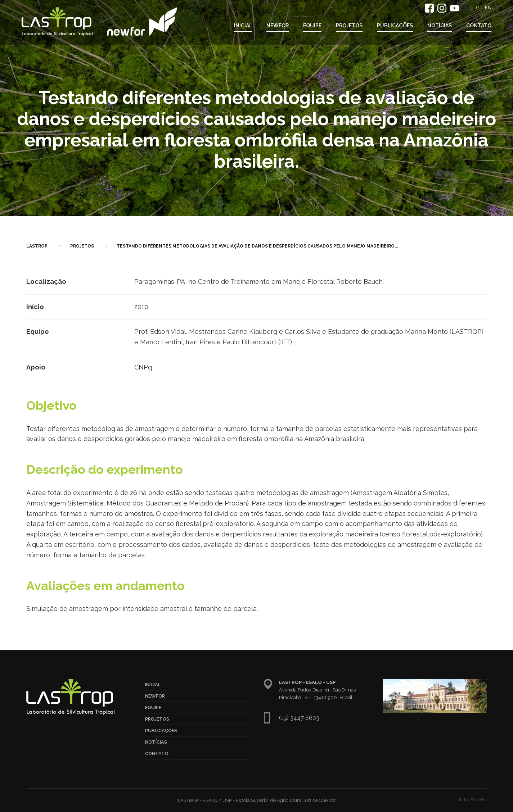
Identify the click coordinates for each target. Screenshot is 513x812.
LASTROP (37, 246)
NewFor (278, 26)
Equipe (312, 26)
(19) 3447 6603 (299, 718)
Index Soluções (473, 800)
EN (488, 7)
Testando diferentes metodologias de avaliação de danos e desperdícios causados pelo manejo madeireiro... (257, 246)
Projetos (349, 26)
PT (479, 7)
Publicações (395, 26)
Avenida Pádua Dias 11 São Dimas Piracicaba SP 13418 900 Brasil (317, 690)
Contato (479, 26)
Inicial (243, 26)
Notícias (440, 26)
